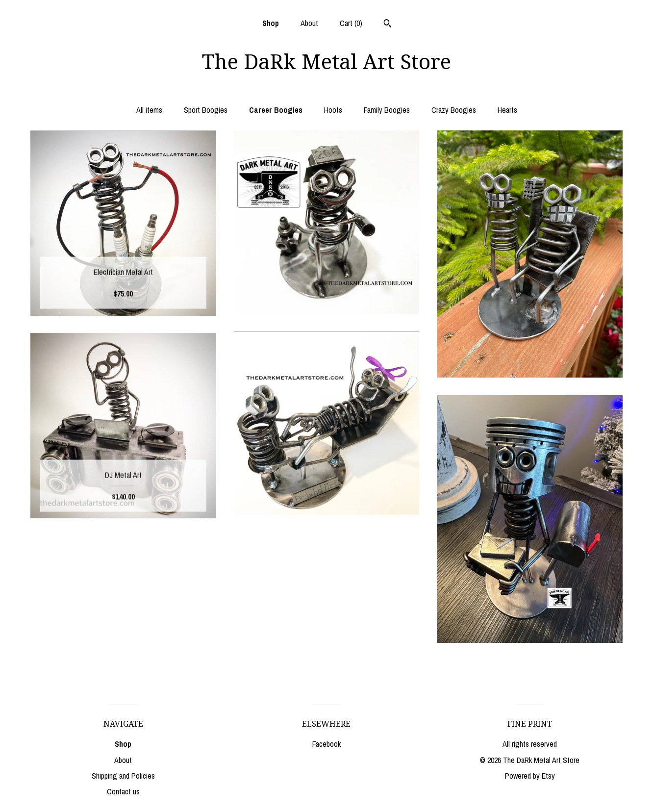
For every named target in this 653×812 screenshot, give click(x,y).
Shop (271, 23)
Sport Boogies (206, 110)
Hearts (507, 110)
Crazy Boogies (454, 110)
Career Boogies (276, 110)
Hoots (333, 110)
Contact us (123, 791)
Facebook (326, 744)
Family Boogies (387, 110)
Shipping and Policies (123, 776)
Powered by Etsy (530, 776)
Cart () (351, 23)
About (309, 23)
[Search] (388, 25)
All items (149, 110)
